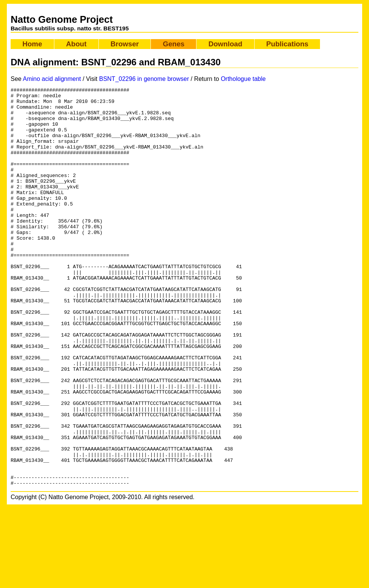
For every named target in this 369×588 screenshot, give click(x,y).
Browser (125, 44)
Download (225, 44)
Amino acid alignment (52, 79)
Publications (287, 44)
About (76, 44)
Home (32, 44)
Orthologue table (243, 79)
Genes (173, 44)
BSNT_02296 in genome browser (144, 79)
